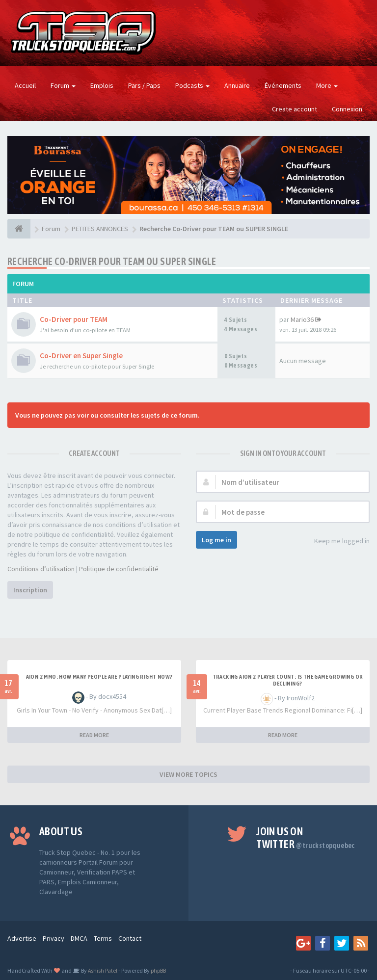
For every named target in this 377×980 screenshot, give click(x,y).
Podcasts (192, 85)
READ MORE (94, 735)
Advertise (22, 938)
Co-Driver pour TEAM (74, 319)
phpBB (158, 970)
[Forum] (19, 229)
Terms (103, 938)
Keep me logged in (337, 542)
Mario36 (302, 319)
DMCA (79, 938)
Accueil (25, 85)
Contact (130, 938)
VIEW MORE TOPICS (188, 774)
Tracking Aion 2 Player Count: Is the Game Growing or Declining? (288, 680)
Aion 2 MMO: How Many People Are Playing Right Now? (99, 677)
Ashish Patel (102, 970)
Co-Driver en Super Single (81, 356)
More (327, 85)
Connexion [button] (347, 109)
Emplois (102, 85)
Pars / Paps (144, 85)
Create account (295, 109)
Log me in (216, 540)
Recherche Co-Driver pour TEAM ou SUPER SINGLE (112, 261)
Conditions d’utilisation (41, 569)
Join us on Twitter (306, 838)
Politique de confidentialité (119, 569)
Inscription (30, 590)
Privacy (54, 938)
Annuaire (237, 85)
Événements (283, 85)
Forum (63, 85)
